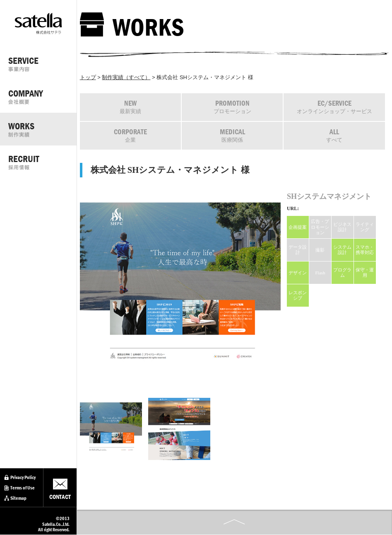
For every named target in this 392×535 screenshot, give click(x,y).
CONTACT (60, 497)
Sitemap (18, 498)
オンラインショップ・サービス (334, 107)
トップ (88, 77)
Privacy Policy (23, 477)
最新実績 (130, 107)
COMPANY (42, 96)
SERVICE (42, 63)
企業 (130, 135)
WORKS (42, 129)
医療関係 (232, 135)
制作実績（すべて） (126, 77)
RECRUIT (42, 162)
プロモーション (232, 107)
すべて (334, 135)
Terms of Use (23, 488)
